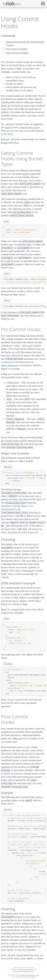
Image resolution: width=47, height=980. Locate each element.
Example (7, 793)
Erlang (4, 143)
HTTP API (11, 409)
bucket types (29, 174)
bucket (8, 127)
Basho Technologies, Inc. (30, 975)
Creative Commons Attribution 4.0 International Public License (23, 970)
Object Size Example (15, 453)
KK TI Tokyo (30, 977)
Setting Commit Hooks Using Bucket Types (25, 43)
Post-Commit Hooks (17, 53)
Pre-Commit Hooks (16, 49)
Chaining (8, 539)
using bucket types (29, 127)
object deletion (8, 365)
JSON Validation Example (18, 583)
